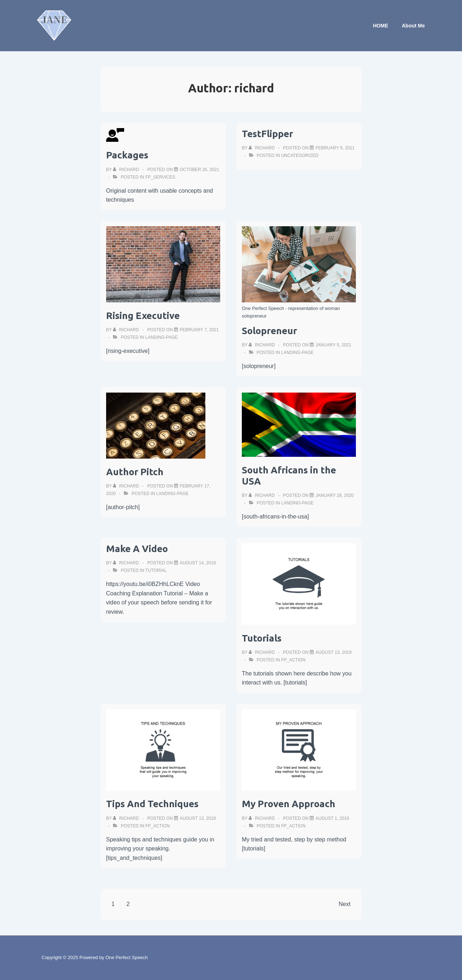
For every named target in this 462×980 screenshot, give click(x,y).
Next (345, 904)
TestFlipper (267, 134)
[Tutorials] (334, 652)
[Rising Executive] (199, 330)
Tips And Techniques (152, 804)
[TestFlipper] (335, 148)
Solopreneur (269, 331)
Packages (127, 155)
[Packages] (199, 170)
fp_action (293, 660)
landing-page (162, 337)
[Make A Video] (198, 563)
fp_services (160, 177)
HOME (380, 26)
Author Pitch (135, 472)
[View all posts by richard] (127, 170)
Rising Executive (143, 316)
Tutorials (262, 638)
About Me (413, 26)
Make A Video (137, 549)
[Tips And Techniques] (198, 818)
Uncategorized (300, 156)
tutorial (156, 570)
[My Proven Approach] (332, 818)
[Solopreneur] (333, 345)
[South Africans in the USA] (335, 495)
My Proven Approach (289, 804)
